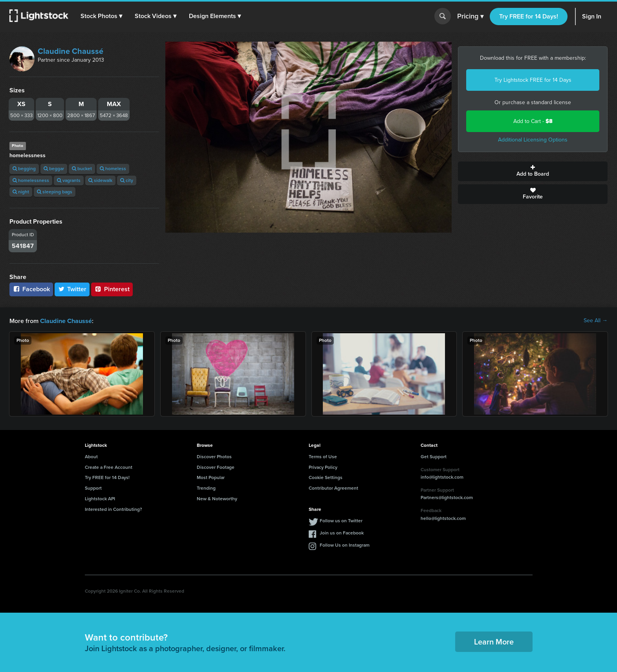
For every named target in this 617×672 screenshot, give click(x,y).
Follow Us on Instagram (345, 545)
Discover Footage (216, 467)
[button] (102, 16)
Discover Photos (214, 456)
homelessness (31, 180)
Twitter (72, 289)
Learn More (494, 641)
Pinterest (112, 289)
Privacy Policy (323, 467)
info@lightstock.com (442, 477)
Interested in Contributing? (114, 509)
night (21, 192)
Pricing (470, 17)
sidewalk (100, 180)
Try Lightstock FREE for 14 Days (533, 80)
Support (93, 488)
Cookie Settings (326, 477)
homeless (113, 169)
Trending (206, 488)
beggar (54, 169)
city (127, 180)
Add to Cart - (533, 121)
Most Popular (211, 477)
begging (24, 169)
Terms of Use (323, 456)
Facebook (31, 289)
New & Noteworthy (217, 498)
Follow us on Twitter (341, 520)
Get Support (434, 456)
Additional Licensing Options (533, 140)
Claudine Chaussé (70, 51)
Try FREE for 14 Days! (529, 16)
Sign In (592, 16)
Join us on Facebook (342, 532)
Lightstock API (100, 498)
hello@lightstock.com (443, 518)
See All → (596, 321)
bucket (82, 169)
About (91, 456)
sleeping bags (55, 192)
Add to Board (533, 171)
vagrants (69, 180)
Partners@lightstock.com (447, 497)
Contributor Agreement (333, 488)
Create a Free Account (109, 467)
